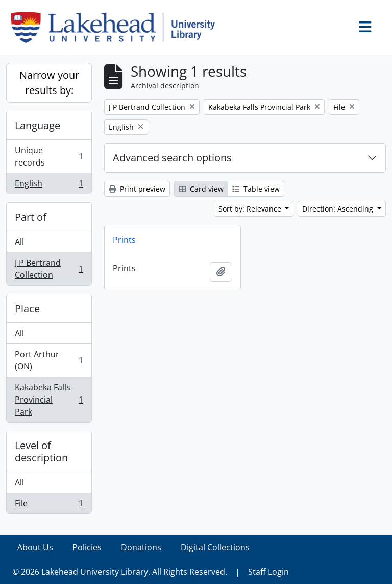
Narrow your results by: (49, 83)
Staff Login (268, 572)
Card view (201, 189)
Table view (256, 189)
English (49, 185)
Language (38, 125)
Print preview (137, 189)
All (19, 242)
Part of (31, 217)
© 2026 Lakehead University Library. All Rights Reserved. (120, 572)
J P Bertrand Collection (49, 269)
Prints (124, 240)
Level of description (41, 451)
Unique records (49, 156)
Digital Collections (215, 547)
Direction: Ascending (339, 209)
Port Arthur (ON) (49, 360)
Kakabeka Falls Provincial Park (49, 400)
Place (27, 308)
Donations (141, 547)
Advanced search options (172, 158)
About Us (35, 547)
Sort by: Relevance (251, 209)
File (49, 505)
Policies (87, 547)
